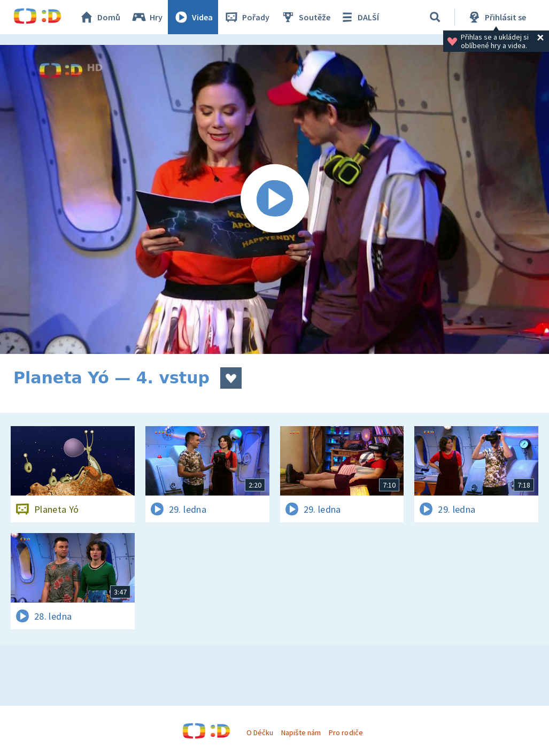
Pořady (246, 17)
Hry (147, 17)
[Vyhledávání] (435, 17)
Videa (193, 17)
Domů (99, 17)
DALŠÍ (359, 17)
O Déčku (260, 732)
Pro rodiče (346, 732)
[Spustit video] (274, 199)
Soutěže (305, 17)
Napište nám (301, 732)
